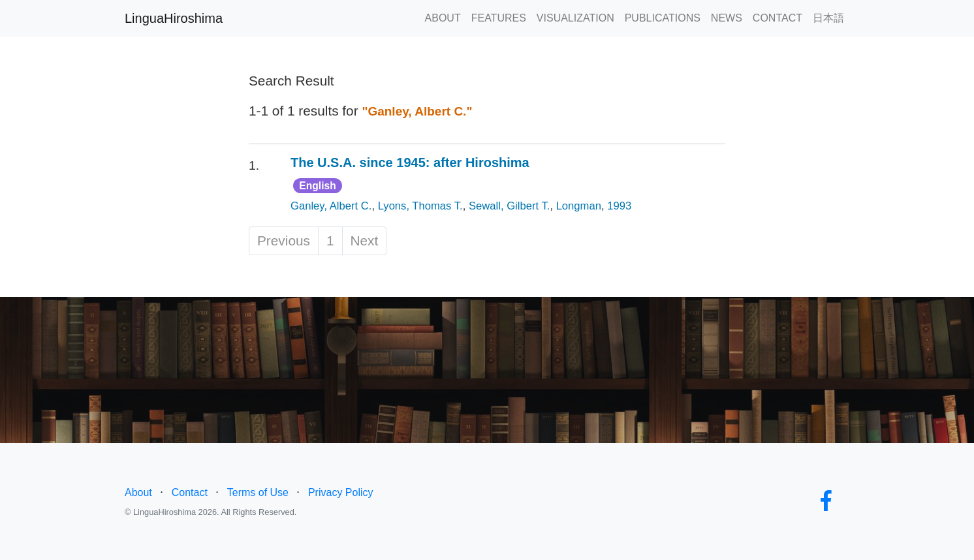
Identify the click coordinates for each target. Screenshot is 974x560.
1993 (619, 206)
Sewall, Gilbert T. (509, 206)
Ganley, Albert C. (331, 206)
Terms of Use (258, 492)
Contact (190, 492)
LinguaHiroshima (174, 18)
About (138, 492)
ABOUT (443, 18)
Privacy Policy (341, 492)
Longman (579, 206)
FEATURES (499, 18)
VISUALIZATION (575, 18)
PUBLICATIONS (663, 18)
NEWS (727, 18)
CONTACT (778, 18)
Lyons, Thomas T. (420, 206)
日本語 (828, 18)
